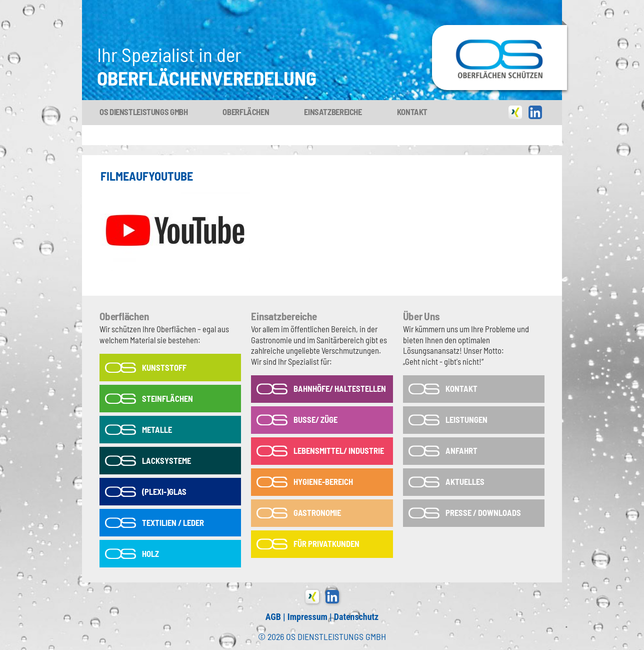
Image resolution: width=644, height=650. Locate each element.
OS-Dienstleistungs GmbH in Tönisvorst (499, 30)
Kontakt (412, 112)
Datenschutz (356, 617)
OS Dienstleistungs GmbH (143, 112)
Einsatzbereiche (333, 112)
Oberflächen (246, 112)
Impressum (307, 617)
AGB (273, 617)
